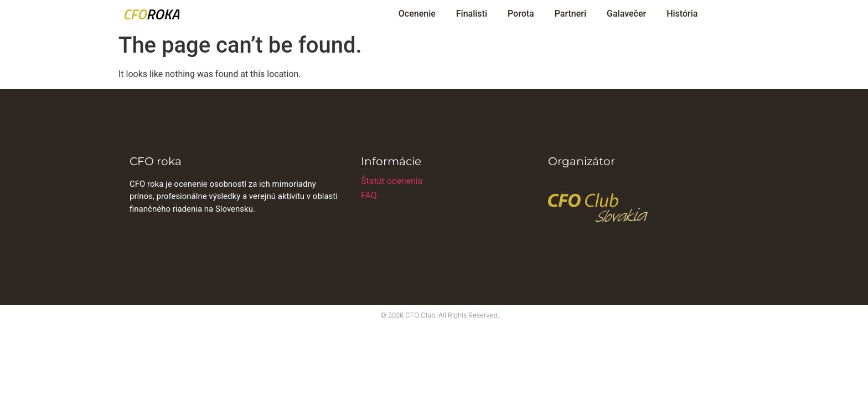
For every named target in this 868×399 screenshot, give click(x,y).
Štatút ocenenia (392, 181)
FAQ (369, 195)
